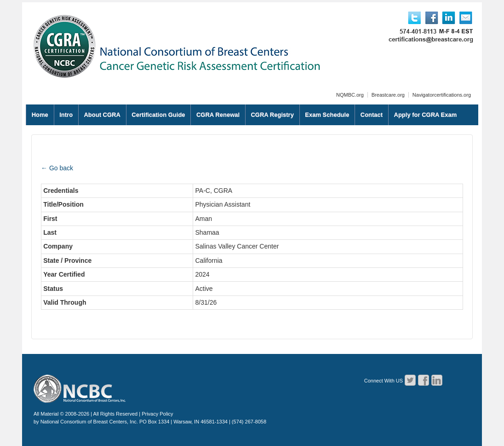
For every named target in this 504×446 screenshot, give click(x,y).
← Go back (57, 168)
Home (40, 115)
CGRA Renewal (218, 115)
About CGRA (102, 115)
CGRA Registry (272, 115)
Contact (372, 115)
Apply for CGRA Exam (426, 115)
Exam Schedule (327, 115)
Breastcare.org (388, 95)
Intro (66, 115)
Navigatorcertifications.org (442, 95)
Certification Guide (158, 115)
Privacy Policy (157, 414)
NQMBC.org (350, 95)
